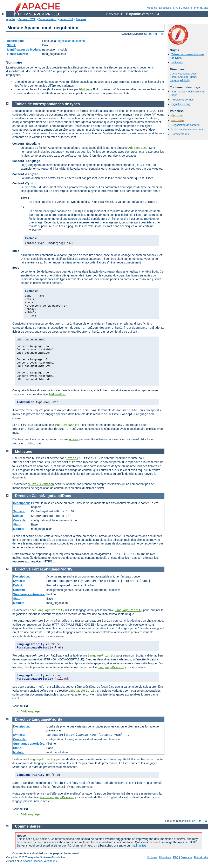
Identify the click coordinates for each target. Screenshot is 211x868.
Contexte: (20, 520)
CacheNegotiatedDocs (183, 74)
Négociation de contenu (186, 125)
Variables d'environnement (187, 129)
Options (86, 90)
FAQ (176, 8)
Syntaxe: (19, 511)
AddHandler (57, 394)
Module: (19, 529)
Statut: (12, 45)
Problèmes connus (183, 100)
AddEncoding (138, 148)
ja (162, 34)
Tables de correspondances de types (47, 104)
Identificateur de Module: (24, 50)
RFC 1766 (142, 165)
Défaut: (18, 516)
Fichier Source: (18, 54)
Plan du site (201, 8)
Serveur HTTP (27, 19)
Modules (152, 8)
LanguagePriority (180, 80)
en (150, 34)
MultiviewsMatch (68, 425)
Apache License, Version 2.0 (40, 861)
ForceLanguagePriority (183, 77)
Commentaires (180, 134)
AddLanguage (30, 712)
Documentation (47, 19)
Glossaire (186, 8)
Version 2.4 (66, 19)
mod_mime (178, 120)
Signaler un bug (181, 104)
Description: (15, 41)
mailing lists (139, 846)
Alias (74, 439)
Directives (165, 8)
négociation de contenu (72, 41)
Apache (11, 19)
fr (156, 34)
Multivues (177, 62)
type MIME (31, 187)
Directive (23, 496)
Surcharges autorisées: (29, 594)
